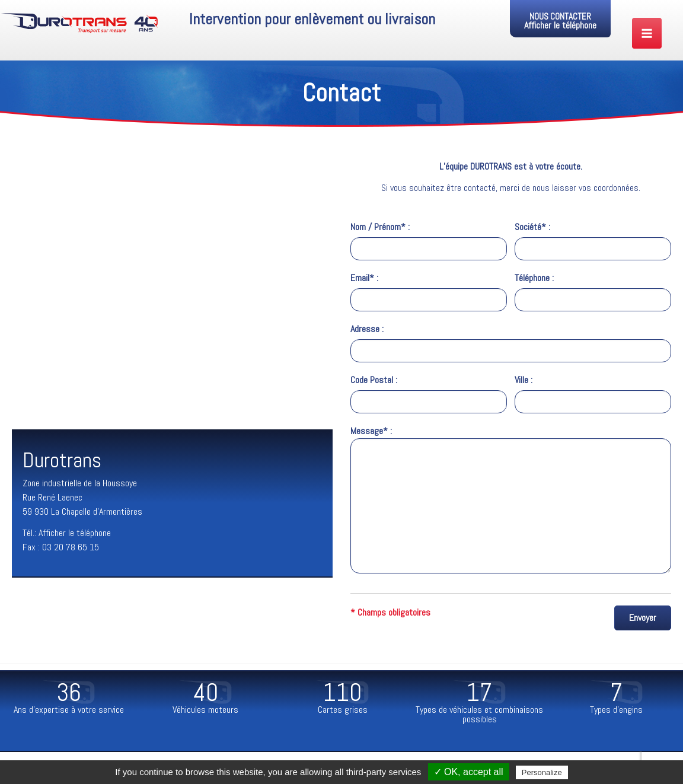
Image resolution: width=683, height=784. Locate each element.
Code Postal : (429, 393)
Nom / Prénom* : (429, 240)
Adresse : (511, 342)
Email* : (429, 291)
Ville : (593, 393)
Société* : (593, 240)
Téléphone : (593, 291)
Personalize (542, 772)
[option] (68, 699)
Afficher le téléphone (560, 25)
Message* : (511, 501)
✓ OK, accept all (469, 772)
